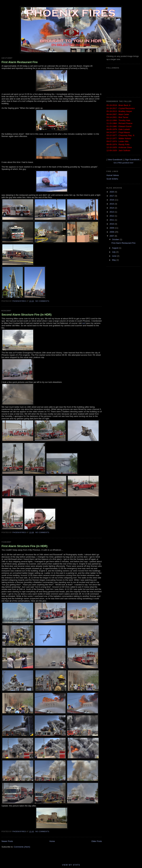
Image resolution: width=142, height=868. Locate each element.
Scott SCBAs (112, 179)
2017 (112, 196)
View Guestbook (115, 160)
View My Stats (71, 865)
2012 (112, 216)
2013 (112, 212)
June (115, 256)
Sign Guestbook (132, 160)
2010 (112, 224)
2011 (112, 220)
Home (52, 841)
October (116, 239)
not (84, 323)
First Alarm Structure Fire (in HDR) (24, 546)
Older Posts (97, 841)
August (115, 248)
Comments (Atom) (22, 847)
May (114, 260)
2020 (112, 192)
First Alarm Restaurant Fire (20, 62)
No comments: (43, 301)
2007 (112, 236)
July (114, 252)
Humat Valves (113, 175)
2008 (112, 232)
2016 (112, 200)
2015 (112, 204)
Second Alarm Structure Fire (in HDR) (27, 315)
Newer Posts (7, 841)
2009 (112, 228)
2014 (112, 208)
